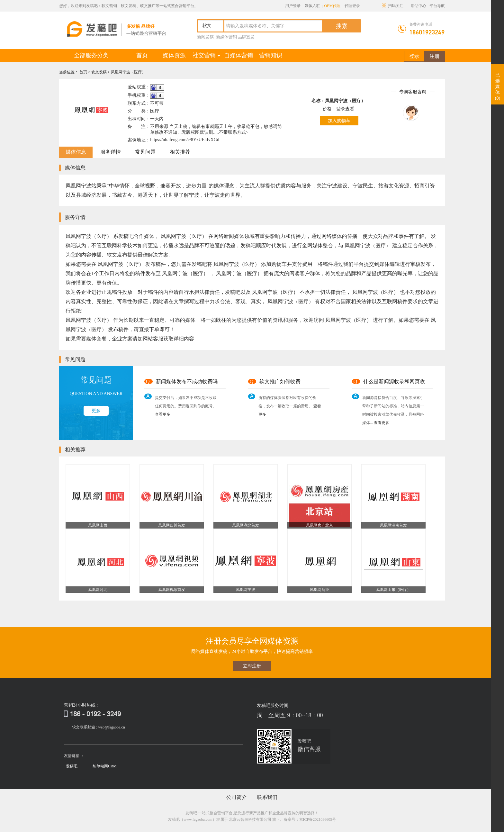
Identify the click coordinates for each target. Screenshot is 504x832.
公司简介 (237, 797)
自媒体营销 (239, 55)
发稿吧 (72, 766)
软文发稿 (99, 72)
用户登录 (293, 6)
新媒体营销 (226, 37)
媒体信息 (76, 152)
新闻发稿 (205, 37)
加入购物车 (339, 121)
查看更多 (163, 414)
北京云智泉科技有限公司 (250, 819)
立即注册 (252, 666)
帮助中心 (419, 6)
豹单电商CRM (105, 766)
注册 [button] (435, 56)
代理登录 (352, 6)
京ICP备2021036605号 (318, 819)
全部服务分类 (91, 55)
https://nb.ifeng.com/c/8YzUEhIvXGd (185, 140)
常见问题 (145, 152)
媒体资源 (174, 55)
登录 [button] (414, 56)
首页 (147, 55)
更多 (96, 411)
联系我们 (267, 797)
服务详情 (111, 152)
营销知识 (271, 55)
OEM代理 (332, 6)
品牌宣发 (246, 37)
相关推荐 (180, 152)
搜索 (342, 26)
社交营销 (207, 55)
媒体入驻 (312, 6)
